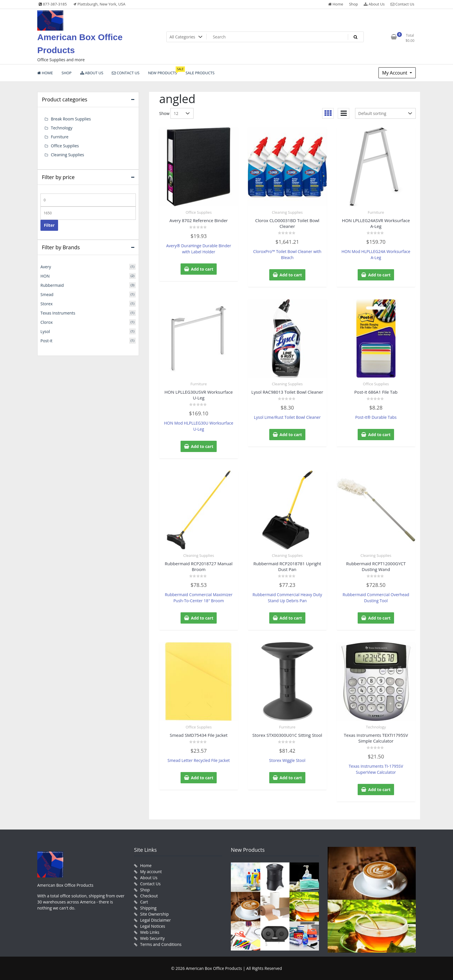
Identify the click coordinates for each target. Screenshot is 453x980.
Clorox (47, 322)
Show (164, 113)
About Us (374, 4)
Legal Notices (153, 926)
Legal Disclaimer (155, 920)
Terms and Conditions (161, 944)
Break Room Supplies (71, 119)
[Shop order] (385, 113)
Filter (49, 225)
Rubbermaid (52, 285)
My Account (395, 73)
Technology (376, 727)
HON (45, 276)
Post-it (47, 341)
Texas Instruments (58, 313)
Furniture (376, 212)
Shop (353, 4)
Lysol (45, 331)
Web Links (150, 932)
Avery (46, 267)
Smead (47, 294)
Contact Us (402, 4)
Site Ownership (154, 914)
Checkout (149, 896)
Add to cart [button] (202, 269)
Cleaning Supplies (287, 212)
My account (151, 872)
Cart (144, 902)
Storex (47, 304)
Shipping (148, 908)
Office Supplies (198, 212)
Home (336, 4)
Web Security (152, 938)
